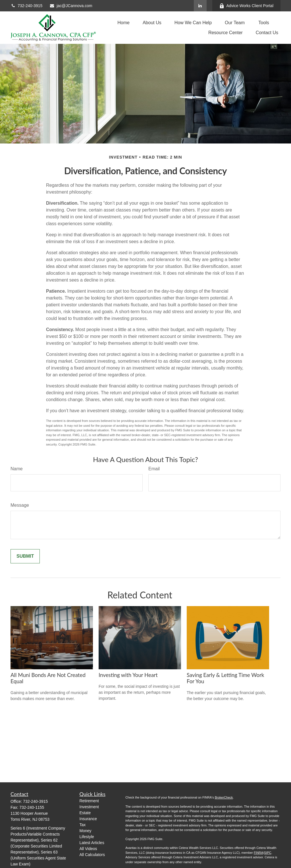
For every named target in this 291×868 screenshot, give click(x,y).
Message (20, 505)
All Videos (88, 849)
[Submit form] (25, 556)
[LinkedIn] (200, 6)
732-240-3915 (26, 6)
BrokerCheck (224, 797)
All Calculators (92, 855)
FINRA (258, 853)
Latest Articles (92, 843)
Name (17, 469)
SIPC (268, 853)
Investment (89, 807)
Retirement (89, 801)
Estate (85, 813)
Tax (83, 825)
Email (154, 469)
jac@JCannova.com (71, 6)
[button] (123, 23)
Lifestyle (87, 837)
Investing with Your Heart (128, 675)
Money (86, 831)
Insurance (88, 819)
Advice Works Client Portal (246, 6)
